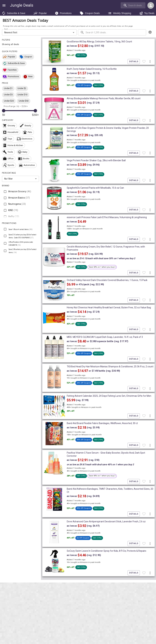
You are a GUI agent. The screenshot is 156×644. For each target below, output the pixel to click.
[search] (133, 5)
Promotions (63, 13)
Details (134, 62)
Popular (40, 13)
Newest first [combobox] (11, 32)
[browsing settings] (150, 32)
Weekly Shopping (119, 13)
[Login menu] (151, 5)
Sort (6, 29)
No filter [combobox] (9, 179)
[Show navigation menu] (4, 5)
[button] (10, 57)
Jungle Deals (22, 5)
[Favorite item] (144, 61)
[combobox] (133, 5)
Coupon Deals (90, 13)
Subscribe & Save (13, 13)
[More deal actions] (150, 61)
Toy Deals (147, 13)
